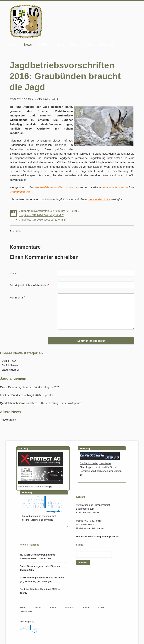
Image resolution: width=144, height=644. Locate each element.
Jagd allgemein (11, 370)
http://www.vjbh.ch (86, 525)
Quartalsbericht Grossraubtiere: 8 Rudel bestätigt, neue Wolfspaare (41, 403)
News (28, 45)
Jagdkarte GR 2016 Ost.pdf (42, 215)
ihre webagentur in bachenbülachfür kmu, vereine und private (42, 516)
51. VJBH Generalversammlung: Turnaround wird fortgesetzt (38, 557)
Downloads (106, 45)
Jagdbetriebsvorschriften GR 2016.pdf (49, 211)
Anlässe (58, 45)
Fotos (74, 45)
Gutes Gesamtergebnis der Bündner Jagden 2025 (30, 387)
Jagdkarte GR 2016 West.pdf (43, 220)
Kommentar (18, 297)
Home (14, 45)
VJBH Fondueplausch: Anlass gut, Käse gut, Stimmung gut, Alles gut (42, 580)
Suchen (83, 563)
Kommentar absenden (91, 341)
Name (15, 273)
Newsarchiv (9, 420)
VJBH (42, 45)
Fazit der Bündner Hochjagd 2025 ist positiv (26, 395)
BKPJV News (10, 365)
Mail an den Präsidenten (92, 528)
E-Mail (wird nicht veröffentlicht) (29, 285)
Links (89, 45)
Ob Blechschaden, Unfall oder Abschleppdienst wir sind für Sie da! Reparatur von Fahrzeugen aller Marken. (101, 465)
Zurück (17, 231)
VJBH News (9, 361)
